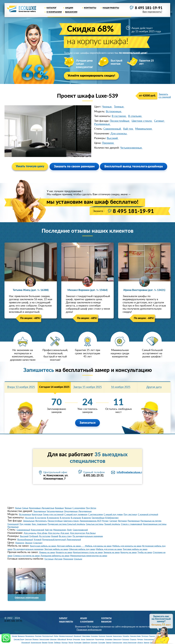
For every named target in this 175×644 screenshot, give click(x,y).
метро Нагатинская (130, 643)
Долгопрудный (48, 636)
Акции (69, 8)
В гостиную (119, 116)
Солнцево (102, 643)
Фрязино (36, 639)
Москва (14, 636)
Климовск (94, 636)
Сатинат (160, 121)
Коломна (102, 636)
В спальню (135, 116)
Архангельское (36, 643)
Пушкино (133, 639)
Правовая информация (89, 630)
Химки (83, 639)
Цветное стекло (142, 121)
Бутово (51, 643)
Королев (109, 636)
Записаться (87, 423)
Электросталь (117, 643)
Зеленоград (90, 639)
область (140, 643)
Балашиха (21, 636)
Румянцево (78, 643)
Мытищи (65, 643)
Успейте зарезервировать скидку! (91, 76)
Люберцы (57, 643)
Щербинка (86, 643)
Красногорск (117, 636)
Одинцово (77, 639)
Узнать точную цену (30, 166)
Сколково (94, 643)
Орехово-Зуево (135, 636)
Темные (119, 107)
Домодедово (100, 639)
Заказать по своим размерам (74, 167)
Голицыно (126, 639)
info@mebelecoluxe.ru (130, 472)
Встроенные (114, 112)
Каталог (52, 8)
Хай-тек (128, 129)
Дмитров (38, 636)
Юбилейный (62, 639)
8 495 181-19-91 (149, 8)
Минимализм (144, 129)
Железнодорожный (66, 636)
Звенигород (117, 639)
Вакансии (71, 12)
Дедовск (140, 639)
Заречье (109, 643)
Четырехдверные (131, 148)
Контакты (90, 8)
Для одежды (119, 134)
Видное (69, 639)
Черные (107, 107)
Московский (26, 643)
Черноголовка (44, 639)
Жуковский (77, 636)
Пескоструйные (120, 121)
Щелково (53, 639)
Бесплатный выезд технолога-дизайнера (134, 167)
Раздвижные (102, 124)
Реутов (71, 643)
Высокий (113, 138)
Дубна (56, 636)
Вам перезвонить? (152, 12)
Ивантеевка (86, 636)
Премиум (108, 143)
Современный (112, 129)
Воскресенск (30, 636)
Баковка (45, 643)
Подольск (145, 636)
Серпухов (28, 639)
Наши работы (111, 8)
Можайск (126, 636)
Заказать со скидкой (165, 96)
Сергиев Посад (19, 639)
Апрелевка (109, 639)
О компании (54, 12)
